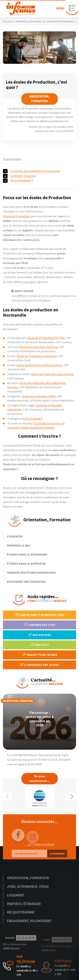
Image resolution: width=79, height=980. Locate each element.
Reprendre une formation (26, 582)
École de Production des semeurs (53, 374)
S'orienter (15, 536)
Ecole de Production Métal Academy (40, 365)
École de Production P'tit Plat (46, 338)
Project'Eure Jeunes (40, 655)
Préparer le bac (18, 545)
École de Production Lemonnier (37, 356)
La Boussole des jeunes (39, 665)
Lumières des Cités (40, 625)
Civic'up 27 (39, 645)
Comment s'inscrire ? (23, 176)
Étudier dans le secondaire (27, 555)
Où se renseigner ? (22, 180)
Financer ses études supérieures (31, 573)
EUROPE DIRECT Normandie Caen (39, 615)
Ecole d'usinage (32, 419)
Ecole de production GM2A (39, 396)
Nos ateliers (39, 635)
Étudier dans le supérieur (26, 564)
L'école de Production (17, 216)
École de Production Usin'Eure (39, 347)
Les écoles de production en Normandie (35, 171)
